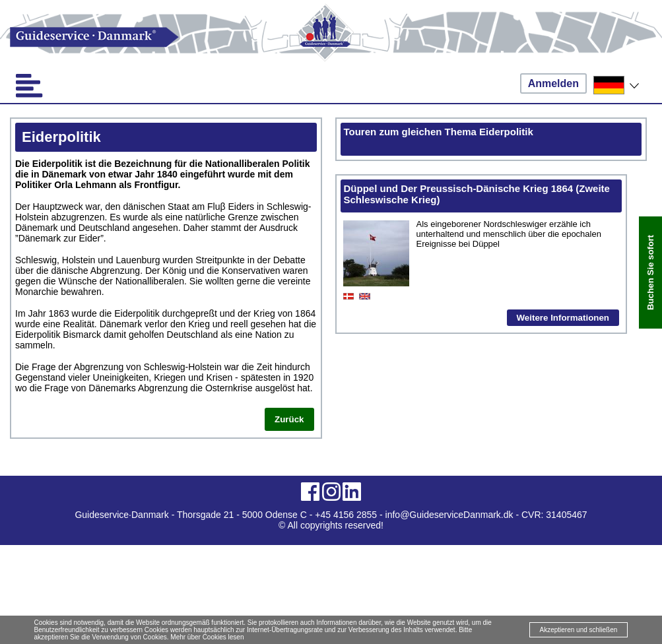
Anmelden (553, 83)
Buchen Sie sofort (650, 273)
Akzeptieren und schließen (579, 630)
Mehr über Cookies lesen (207, 637)
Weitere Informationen (563, 318)
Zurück (289, 419)
